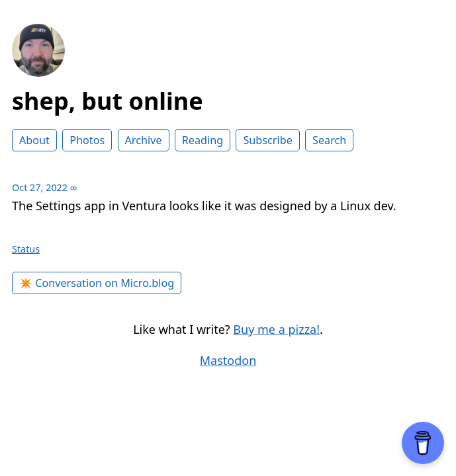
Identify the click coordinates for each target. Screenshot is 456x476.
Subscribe (267, 140)
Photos (87, 140)
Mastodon (228, 360)
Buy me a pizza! (276, 329)
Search (329, 140)
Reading (203, 140)
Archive (144, 140)
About (34, 140)
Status (26, 249)
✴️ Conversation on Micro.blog (97, 283)
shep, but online (108, 101)
